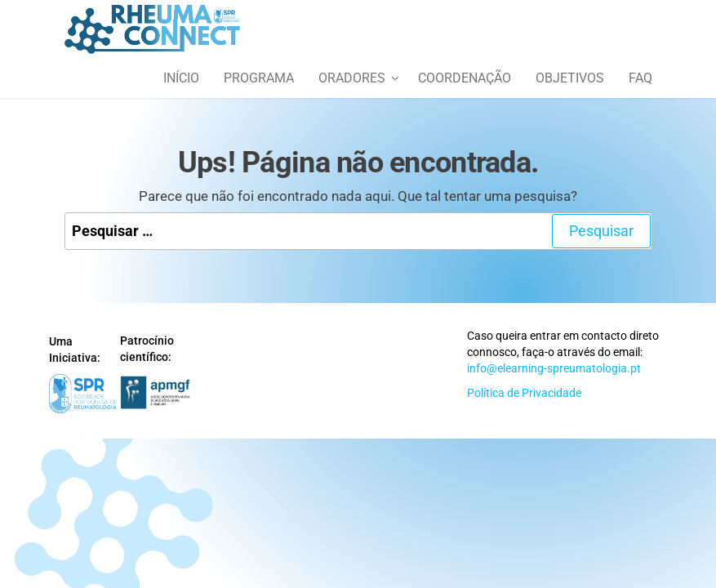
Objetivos (570, 78)
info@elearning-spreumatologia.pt (554, 368)
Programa (259, 78)
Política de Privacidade (524, 393)
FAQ (640, 78)
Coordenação (465, 78)
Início (181, 78)
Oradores (352, 78)
